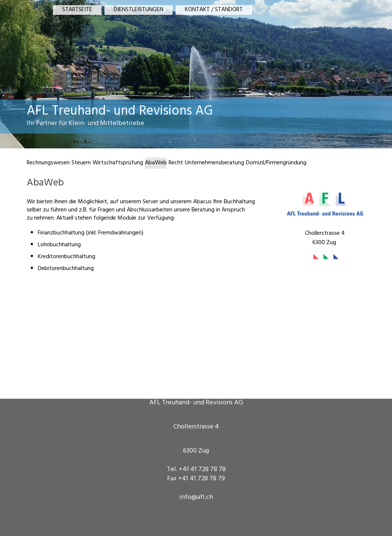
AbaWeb (156, 163)
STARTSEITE (77, 10)
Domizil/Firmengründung (276, 163)
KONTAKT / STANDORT (214, 10)
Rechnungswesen (48, 163)
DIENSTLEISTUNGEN (139, 10)
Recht (176, 163)
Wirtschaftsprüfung (118, 163)
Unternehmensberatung (215, 163)
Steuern (81, 163)
